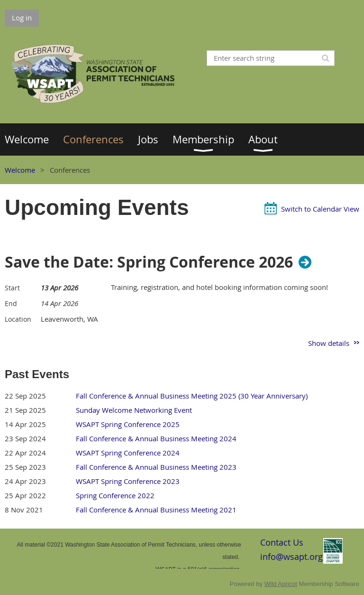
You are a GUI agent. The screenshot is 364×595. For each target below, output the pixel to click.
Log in (22, 18)
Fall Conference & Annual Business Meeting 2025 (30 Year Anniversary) (192, 396)
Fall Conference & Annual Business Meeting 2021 (156, 510)
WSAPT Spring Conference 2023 (128, 481)
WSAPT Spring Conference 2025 (128, 424)
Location (18, 319)
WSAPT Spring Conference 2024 (128, 453)
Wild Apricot (281, 584)
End (11, 303)
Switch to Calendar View (320, 209)
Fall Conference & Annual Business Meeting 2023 (156, 467)
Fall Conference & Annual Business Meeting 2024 (156, 438)
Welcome (20, 170)
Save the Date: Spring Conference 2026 (149, 262)
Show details (329, 343)
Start (12, 288)
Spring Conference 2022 (115, 495)
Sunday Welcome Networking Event (134, 410)
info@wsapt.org (291, 557)
